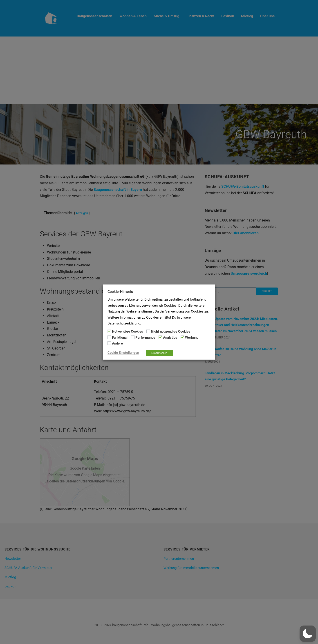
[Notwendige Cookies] (109, 331)
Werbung (192, 338)
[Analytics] (160, 337)
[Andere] (109, 343)
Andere (117, 343)
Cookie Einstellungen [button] (123, 352)
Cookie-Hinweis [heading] (120, 292)
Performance (145, 338)
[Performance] (133, 337)
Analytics (170, 338)
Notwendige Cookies (128, 331)
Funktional (120, 338)
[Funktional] (109, 337)
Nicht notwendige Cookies (171, 331)
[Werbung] (182, 337)
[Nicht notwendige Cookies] (148, 331)
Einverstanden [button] (159, 353)
